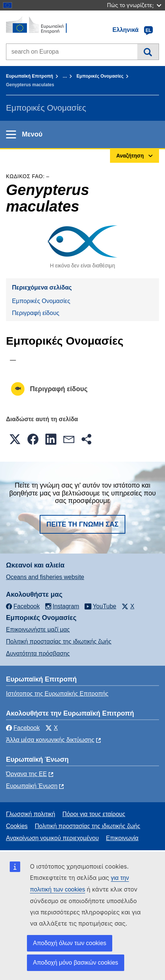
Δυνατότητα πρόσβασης (38, 654)
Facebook (23, 728)
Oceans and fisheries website (45, 577)
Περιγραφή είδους (36, 313)
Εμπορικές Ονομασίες (100, 76)
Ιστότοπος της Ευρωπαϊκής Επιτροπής (57, 694)
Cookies (17, 826)
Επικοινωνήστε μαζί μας (38, 630)
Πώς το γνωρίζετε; (134, 5)
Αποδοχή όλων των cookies (70, 943)
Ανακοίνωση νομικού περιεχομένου (52, 838)
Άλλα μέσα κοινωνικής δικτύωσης (50, 740)
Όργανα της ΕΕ (26, 774)
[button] (15, 439)
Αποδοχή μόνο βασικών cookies (76, 963)
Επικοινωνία (122, 838)
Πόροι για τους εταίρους (94, 814)
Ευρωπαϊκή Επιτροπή (30, 76)
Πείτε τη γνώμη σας (82, 524)
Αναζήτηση (148, 52)
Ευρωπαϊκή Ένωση (32, 786)
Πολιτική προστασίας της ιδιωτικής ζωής (59, 642)
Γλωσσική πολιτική (30, 814)
